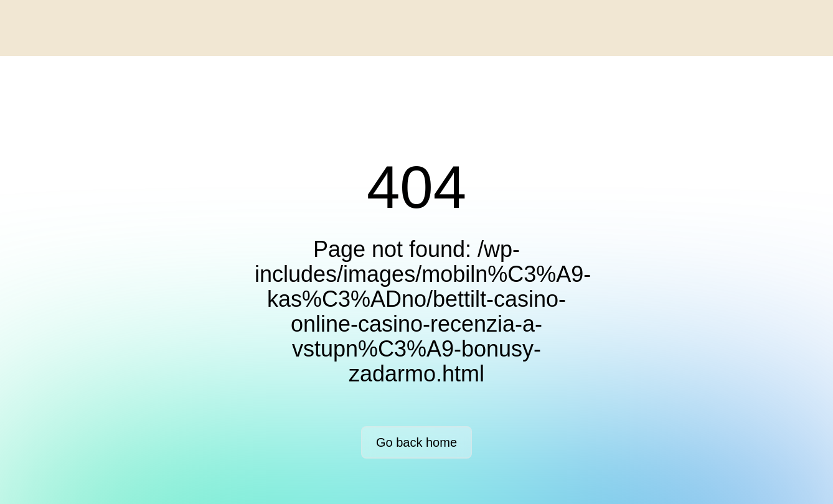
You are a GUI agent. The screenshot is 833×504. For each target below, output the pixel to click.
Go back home (416, 442)
